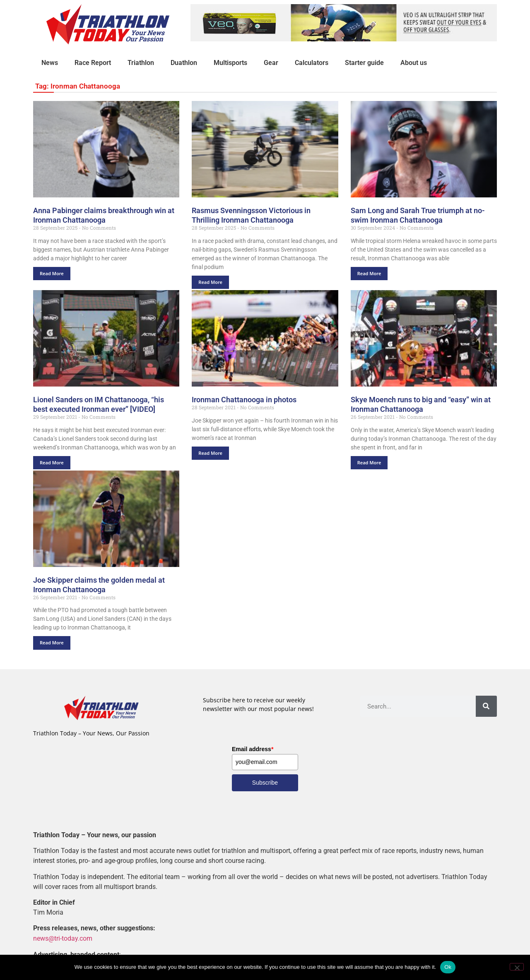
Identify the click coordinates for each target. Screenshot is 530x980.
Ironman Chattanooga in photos (244, 400)
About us (414, 63)
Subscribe (265, 783)
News (50, 63)
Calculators (312, 63)
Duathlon (184, 63)
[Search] (486, 706)
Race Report (93, 63)
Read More (52, 273)
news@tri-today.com (63, 938)
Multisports (230, 63)
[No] (517, 967)
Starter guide (364, 63)
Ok (448, 967)
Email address (253, 749)
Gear (271, 63)
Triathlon (141, 63)
